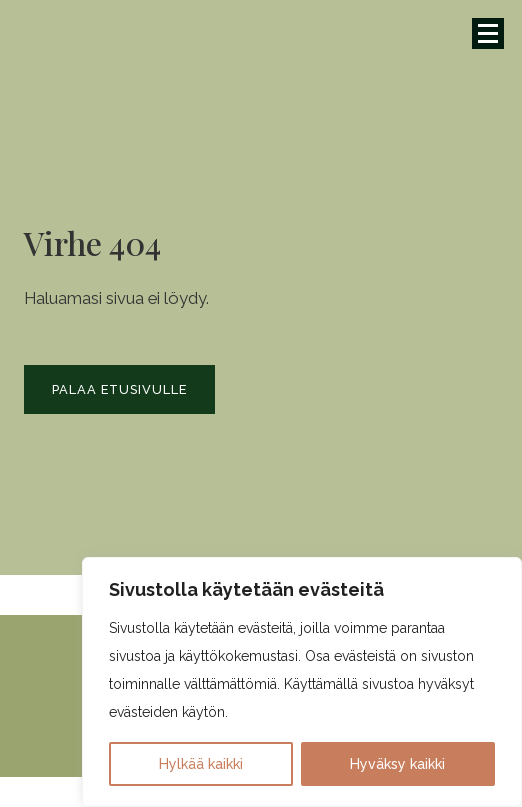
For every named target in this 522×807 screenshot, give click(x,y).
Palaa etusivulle (119, 389)
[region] (302, 682)
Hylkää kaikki (201, 764)
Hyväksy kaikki (397, 764)
